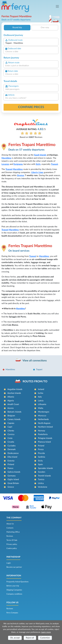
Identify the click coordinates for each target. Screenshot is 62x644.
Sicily (38, 164)
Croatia (11, 442)
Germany (12, 476)
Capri (10, 427)
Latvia (41, 401)
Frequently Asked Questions (17, 582)
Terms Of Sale (12, 540)
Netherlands (43, 419)
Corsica (11, 434)
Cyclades (12, 446)
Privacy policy (12, 544)
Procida (41, 453)
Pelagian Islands (45, 438)
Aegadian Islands (15, 389)
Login (9, 563)
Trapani (54, 164)
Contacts (10, 528)
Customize (45, 638)
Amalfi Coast (13, 404)
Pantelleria (43, 434)
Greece (11, 487)
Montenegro (44, 412)
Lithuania (42, 404)
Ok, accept (15, 638)
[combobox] (31, 43)
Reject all (30, 638)
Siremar (21, 175)
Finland (11, 464)
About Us (10, 524)
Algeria (11, 401)
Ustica (41, 483)
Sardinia (41, 457)
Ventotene (43, 487)
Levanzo (5, 164)
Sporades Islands (45, 468)
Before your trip (13, 586)
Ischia (41, 393)
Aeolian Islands (14, 393)
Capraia (11, 423)
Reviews (10, 536)
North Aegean (44, 423)
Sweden (42, 472)
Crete (10, 438)
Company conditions (14, 594)
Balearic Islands (14, 412)
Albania (11, 397)
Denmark (12, 449)
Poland (41, 446)
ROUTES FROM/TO (35, 381)
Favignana (18, 164)
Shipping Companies (14, 590)
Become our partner (14, 567)
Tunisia (41, 479)
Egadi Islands (40, 155)
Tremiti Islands (44, 476)
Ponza (41, 449)
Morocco (42, 416)
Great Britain (13, 483)
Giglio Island (13, 479)
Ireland (41, 389)
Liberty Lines (37, 172)
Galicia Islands (14, 472)
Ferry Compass (12, 613)
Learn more (46, 632)
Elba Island (12, 457)
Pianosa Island (44, 442)
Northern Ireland (45, 427)
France (10, 468)
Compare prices (31, 107)
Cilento (11, 431)
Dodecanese (13, 453)
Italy (40, 397)
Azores (11, 408)
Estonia (11, 461)
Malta (41, 408)
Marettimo (6, 158)
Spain (40, 464)
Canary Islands (14, 419)
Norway (42, 431)
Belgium (11, 416)
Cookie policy (12, 548)
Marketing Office (13, 532)
